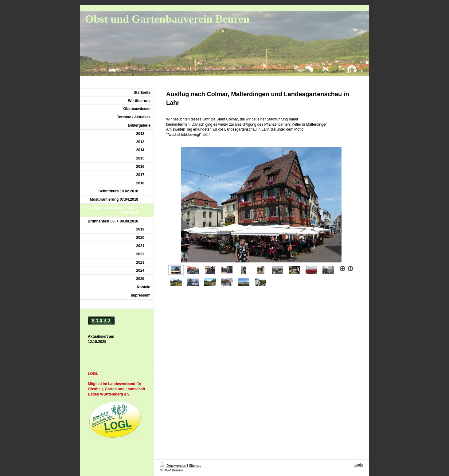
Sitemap (195, 466)
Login (359, 465)
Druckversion (174, 466)
